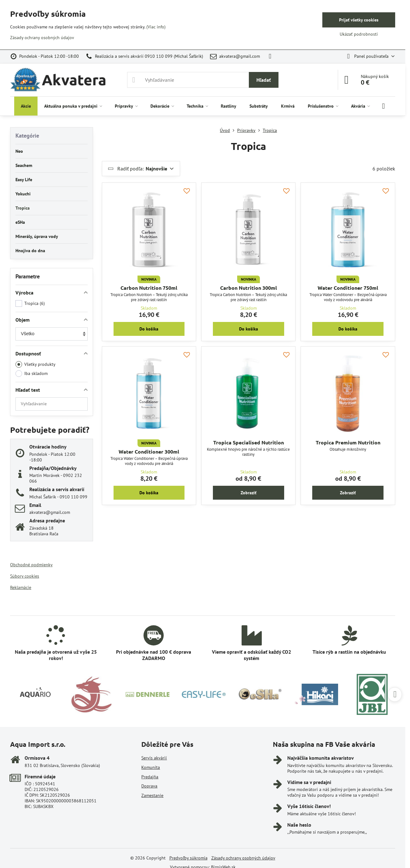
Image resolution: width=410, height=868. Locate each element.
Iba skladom (32, 374)
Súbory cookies (25, 576)
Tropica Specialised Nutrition (249, 442)
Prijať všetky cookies (359, 20)
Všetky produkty (35, 364)
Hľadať (264, 80)
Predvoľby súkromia (188, 858)
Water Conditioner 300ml (149, 452)
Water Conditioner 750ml (348, 288)
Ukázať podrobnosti (359, 34)
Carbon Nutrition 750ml (149, 288)
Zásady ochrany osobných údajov (243, 858)
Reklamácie (21, 587)
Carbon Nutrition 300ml (249, 288)
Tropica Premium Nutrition (348, 442)
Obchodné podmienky (31, 565)
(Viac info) (156, 27)
